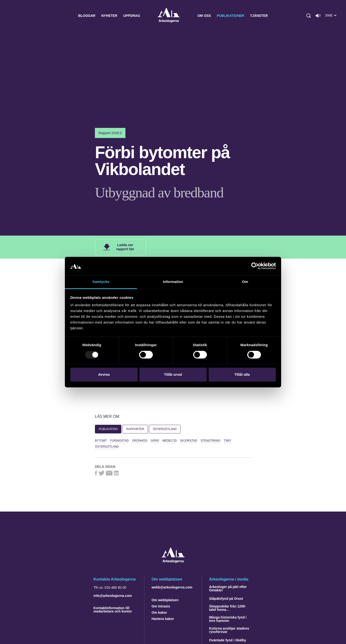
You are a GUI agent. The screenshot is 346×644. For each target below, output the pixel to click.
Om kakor (159, 613)
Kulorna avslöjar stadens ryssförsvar (229, 630)
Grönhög (140, 441)
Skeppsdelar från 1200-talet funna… (227, 608)
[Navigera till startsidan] (173, 562)
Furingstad (120, 441)
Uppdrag (132, 16)
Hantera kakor (163, 619)
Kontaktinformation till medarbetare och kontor (113, 610)
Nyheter (109, 16)
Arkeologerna (169, 16)
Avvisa (104, 375)
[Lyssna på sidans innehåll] (318, 16)
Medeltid (170, 441)
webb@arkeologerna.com (172, 587)
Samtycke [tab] (101, 282)
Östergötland (165, 429)
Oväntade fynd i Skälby (228, 640)
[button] (309, 16)
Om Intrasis (161, 606)
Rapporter (135, 429)
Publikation (108, 429)
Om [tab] (245, 282)
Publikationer (230, 16)
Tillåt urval (173, 375)
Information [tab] (173, 282)
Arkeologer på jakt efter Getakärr (228, 588)
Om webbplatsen (165, 600)
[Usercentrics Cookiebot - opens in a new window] (255, 266)
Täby (227, 441)
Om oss (204, 16)
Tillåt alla (242, 375)
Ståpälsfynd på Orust (226, 599)
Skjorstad (189, 441)
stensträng (210, 441)
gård (155, 441)
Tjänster (259, 16)
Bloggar (87, 16)
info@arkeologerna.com (113, 596)
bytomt (101, 441)
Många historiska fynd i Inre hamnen (228, 619)
